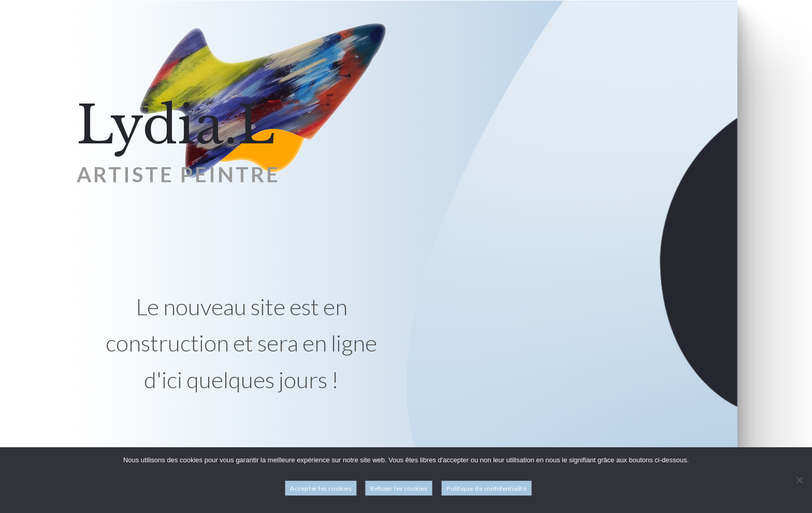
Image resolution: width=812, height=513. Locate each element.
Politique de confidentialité (487, 488)
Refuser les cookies (399, 488)
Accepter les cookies (321, 488)
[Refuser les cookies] (799, 480)
